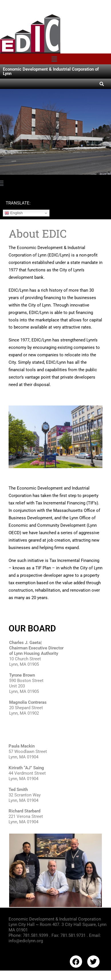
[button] (54, 59)
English (14, 213)
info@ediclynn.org (26, 941)
